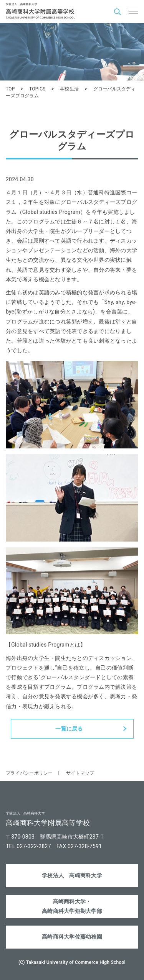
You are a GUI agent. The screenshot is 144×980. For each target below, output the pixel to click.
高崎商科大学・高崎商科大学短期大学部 (72, 906)
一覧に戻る (69, 729)
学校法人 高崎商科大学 (72, 875)
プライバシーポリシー (29, 773)
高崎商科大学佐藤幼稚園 (72, 937)
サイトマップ (80, 773)
